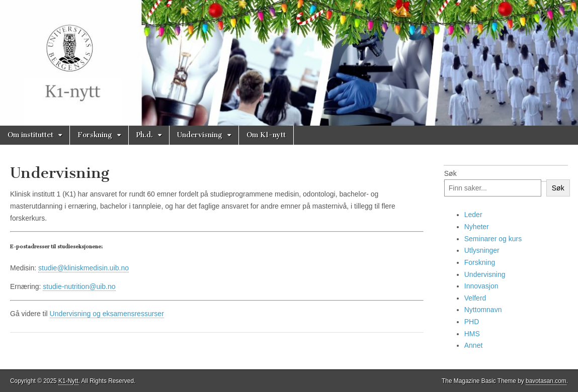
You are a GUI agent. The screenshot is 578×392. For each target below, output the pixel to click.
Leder (473, 215)
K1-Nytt (68, 381)
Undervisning (200, 135)
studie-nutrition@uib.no (79, 286)
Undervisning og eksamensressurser (107, 314)
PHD (472, 322)
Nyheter (477, 227)
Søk (450, 173)
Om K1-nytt (266, 135)
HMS (472, 334)
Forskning (95, 135)
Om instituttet (30, 135)
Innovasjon (481, 286)
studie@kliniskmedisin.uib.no (84, 268)
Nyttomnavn (483, 310)
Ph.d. (145, 135)
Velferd (475, 298)
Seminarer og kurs (493, 239)
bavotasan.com (546, 381)
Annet (474, 345)
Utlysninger (482, 250)
